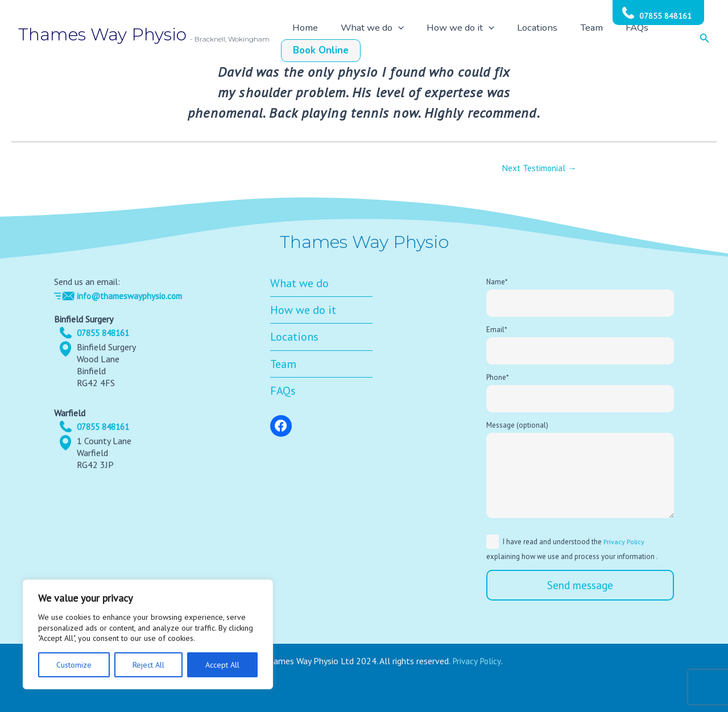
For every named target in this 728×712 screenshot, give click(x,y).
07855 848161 (665, 16)
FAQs (605, 39)
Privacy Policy (625, 542)
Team (571, 39)
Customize (74, 665)
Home (338, 39)
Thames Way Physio (102, 34)
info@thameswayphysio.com (133, 292)
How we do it (467, 39)
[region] (148, 634)
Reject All (148, 665)
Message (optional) (580, 472)
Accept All (222, 665)
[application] (417, 39)
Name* (580, 294)
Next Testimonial (539, 168)
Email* (580, 343)
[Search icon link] (705, 39)
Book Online (655, 39)
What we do (392, 39)
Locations (530, 39)
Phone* (580, 392)
